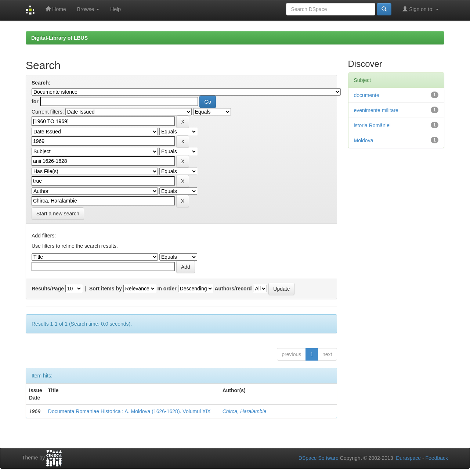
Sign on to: (421, 9)
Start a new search (58, 214)
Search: (41, 83)
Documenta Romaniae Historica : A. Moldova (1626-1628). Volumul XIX (129, 411)
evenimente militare (376, 110)
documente (367, 95)
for (35, 101)
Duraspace (408, 458)
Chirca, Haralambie (245, 411)
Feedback (437, 458)
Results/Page (48, 289)
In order (167, 289)
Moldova (364, 140)
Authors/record (233, 289)
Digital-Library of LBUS (59, 38)
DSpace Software (319, 458)
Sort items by (106, 289)
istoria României (372, 125)
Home (56, 9)
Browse (88, 9)
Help (115, 9)
